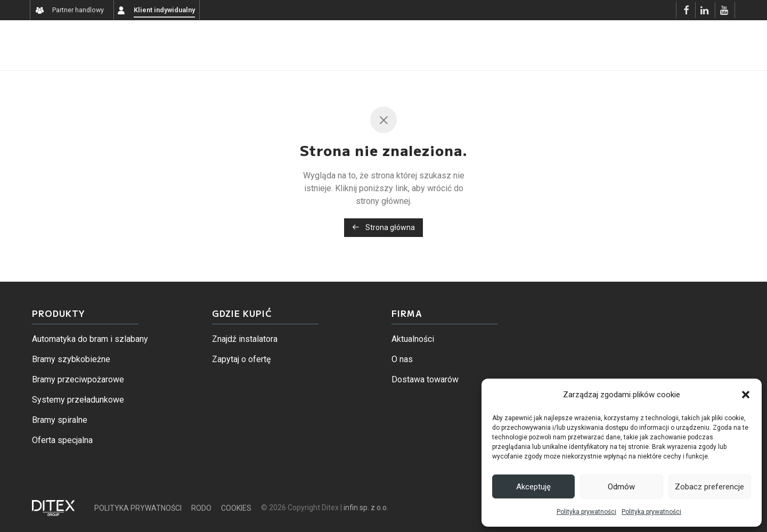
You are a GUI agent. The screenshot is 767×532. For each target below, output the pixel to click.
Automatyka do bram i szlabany (90, 339)
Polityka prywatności (586, 512)
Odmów (621, 487)
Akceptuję (533, 487)
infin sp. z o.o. (366, 508)
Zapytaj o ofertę (241, 359)
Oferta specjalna (62, 440)
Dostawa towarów (425, 379)
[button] (746, 395)
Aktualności (413, 339)
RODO (201, 508)
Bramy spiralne (60, 420)
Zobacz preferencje (709, 487)
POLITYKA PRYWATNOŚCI (138, 508)
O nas (402, 359)
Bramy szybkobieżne (71, 359)
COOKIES (236, 508)
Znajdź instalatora (245, 339)
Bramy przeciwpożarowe (78, 379)
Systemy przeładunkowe (78, 400)
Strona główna (383, 227)
